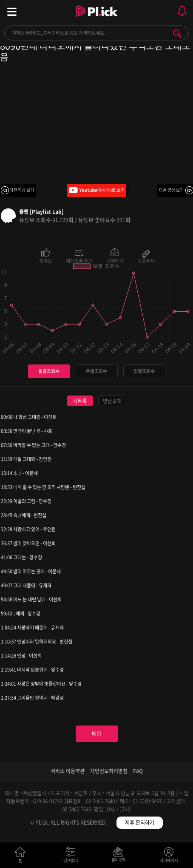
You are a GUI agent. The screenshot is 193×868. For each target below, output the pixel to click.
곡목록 (80, 401)
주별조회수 (96, 371)
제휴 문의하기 (140, 822)
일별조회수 (49, 371)
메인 (96, 734)
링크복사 (146, 260)
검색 (177, 34)
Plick (97, 19)
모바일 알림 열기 (182, 11)
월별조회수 (144, 371)
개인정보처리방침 (109, 771)
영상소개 (112, 401)
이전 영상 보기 (22, 190)
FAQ (138, 771)
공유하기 (115, 260)
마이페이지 (169, 857)
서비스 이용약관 (68, 771)
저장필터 (121, 857)
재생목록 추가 (79, 260)
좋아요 (45, 260)
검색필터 (72, 857)
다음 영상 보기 (171, 190)
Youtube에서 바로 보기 (96, 190)
